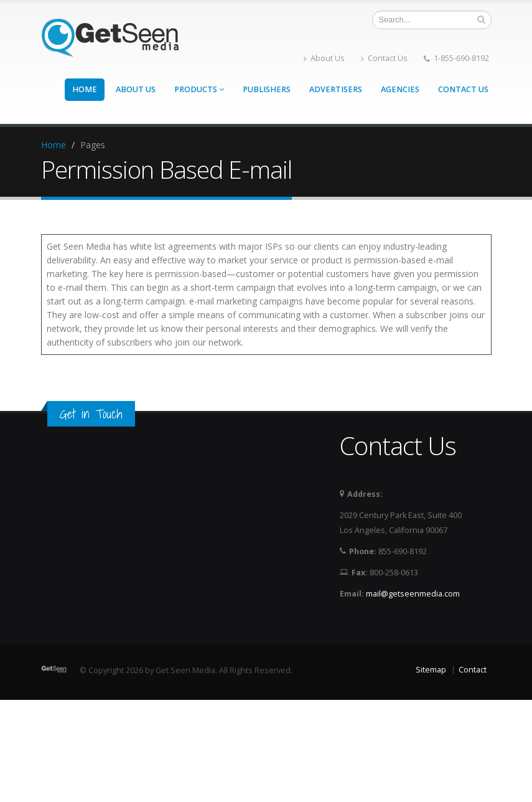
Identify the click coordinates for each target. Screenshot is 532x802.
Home (85, 89)
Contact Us (384, 58)
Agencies (400, 89)
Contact (473, 670)
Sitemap (431, 670)
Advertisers (336, 89)
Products (199, 89)
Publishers (267, 89)
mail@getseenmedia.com (413, 594)
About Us (324, 58)
